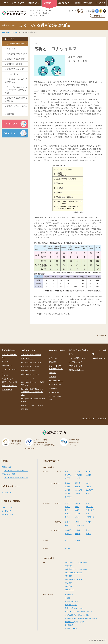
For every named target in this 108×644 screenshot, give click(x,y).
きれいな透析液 (55, 385)
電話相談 (52, 362)
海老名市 (68, 534)
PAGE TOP (100, 336)
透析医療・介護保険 (15, 64)
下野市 (67, 548)
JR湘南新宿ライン (76, 569)
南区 (77, 510)
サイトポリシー (88, 419)
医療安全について (75, 362)
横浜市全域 (90, 517)
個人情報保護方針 (30, 448)
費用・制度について (9, 386)
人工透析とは (7, 362)
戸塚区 (78, 514)
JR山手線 (68, 583)
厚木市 (88, 534)
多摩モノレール (71, 629)
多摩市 (88, 493)
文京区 (78, 478)
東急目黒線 (69, 625)
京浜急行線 (74, 608)
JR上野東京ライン (76, 562)
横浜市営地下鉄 (81, 618)
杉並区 (88, 472)
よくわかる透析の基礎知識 (17, 44)
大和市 (78, 530)
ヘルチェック (7, 493)
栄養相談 (52, 373)
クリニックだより (14, 74)
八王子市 (79, 490)
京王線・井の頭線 (72, 601)
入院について (54, 358)
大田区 (88, 475)
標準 (78, 11)
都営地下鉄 (74, 622)
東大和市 (68, 497)
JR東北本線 (69, 590)
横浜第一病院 (7, 467)
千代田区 (79, 475)
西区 (77, 507)
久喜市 (78, 540)
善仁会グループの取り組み (83, 3)
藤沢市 (88, 530)
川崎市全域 (80, 525)
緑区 (88, 503)
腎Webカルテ (54, 392)
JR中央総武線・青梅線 (73, 579)
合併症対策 (53, 388)
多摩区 (78, 522)
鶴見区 (67, 503)
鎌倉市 (78, 534)
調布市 (88, 487)
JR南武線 (68, 586)
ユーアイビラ (7, 511)
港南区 (67, 514)
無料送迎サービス (56, 381)
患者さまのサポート (65, 3)
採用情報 (97, 16)
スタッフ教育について (77, 358)
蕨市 (66, 540)
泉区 (88, 514)
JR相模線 (68, 576)
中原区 (88, 522)
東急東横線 (69, 595)
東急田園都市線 (71, 605)
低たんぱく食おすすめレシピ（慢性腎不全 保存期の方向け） (16, 90)
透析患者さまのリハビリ (16, 69)
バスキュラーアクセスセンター (16, 471)
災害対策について (75, 366)
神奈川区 (89, 507)
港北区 (78, 503)
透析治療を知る (34, 3)
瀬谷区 (67, 517)
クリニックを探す (18, 3)
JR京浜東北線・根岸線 (73, 573)
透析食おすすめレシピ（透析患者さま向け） (16, 81)
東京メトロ (79, 612)
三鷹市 (67, 487)
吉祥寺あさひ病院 (8, 474)
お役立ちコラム (49, 3)
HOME (6, 3)
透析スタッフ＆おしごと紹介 (16, 107)
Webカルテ (99, 3)
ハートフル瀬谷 (7, 508)
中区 (66, 510)
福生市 (67, 493)
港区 (66, 472)
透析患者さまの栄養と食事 (17, 54)
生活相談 (52, 377)
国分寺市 (79, 483)
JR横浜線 (68, 566)
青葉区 (67, 507)
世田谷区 (68, 475)
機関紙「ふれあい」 (76, 370)
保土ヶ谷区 (90, 510)
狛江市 (88, 483)
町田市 (78, 487)
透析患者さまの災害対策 (16, 59)
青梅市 (67, 483)
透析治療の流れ (7, 365)
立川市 (78, 493)
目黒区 (67, 478)
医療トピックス (13, 49)
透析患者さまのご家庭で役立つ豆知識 (16, 99)
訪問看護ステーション (10, 514)
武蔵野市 (89, 490)
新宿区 (78, 472)
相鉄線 (67, 598)
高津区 (67, 522)
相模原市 (68, 530)
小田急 (77, 615)
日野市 (67, 490)
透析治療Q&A (7, 390)
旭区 (77, 517)
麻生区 (67, 525)
